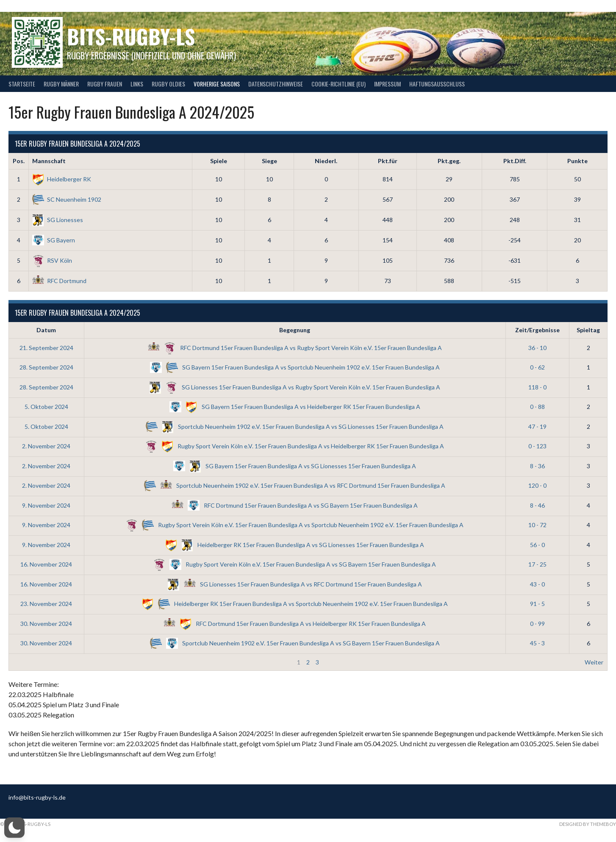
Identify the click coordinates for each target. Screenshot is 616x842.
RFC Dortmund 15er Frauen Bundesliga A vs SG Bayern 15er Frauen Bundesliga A (295, 505)
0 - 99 (537, 624)
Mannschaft (49, 161)
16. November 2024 (46, 564)
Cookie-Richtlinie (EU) (339, 84)
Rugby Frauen (105, 84)
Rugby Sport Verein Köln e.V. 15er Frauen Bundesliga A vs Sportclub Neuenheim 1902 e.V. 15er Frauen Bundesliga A (295, 525)
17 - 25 (537, 564)
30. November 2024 (46, 624)
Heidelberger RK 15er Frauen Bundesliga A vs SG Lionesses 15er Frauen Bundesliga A (295, 545)
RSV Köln (52, 260)
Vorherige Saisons (217, 84)
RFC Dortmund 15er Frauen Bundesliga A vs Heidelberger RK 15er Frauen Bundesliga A (295, 624)
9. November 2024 (46, 505)
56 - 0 (537, 545)
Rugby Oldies (168, 84)
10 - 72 (537, 525)
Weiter (594, 662)
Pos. (19, 161)
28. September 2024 (46, 367)
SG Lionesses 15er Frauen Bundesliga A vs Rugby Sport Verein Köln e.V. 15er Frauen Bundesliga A (295, 387)
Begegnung (295, 330)
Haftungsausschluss (437, 84)
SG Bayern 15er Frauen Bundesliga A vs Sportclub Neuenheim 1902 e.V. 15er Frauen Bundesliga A (295, 367)
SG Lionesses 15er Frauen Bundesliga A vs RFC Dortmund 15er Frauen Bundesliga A (295, 584)
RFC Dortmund (59, 281)
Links (137, 84)
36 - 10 (537, 348)
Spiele (219, 161)
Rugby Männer (61, 84)
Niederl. (326, 161)
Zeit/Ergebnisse (537, 330)
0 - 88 (537, 407)
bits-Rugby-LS (131, 36)
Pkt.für (388, 161)
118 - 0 (537, 387)
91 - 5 (537, 604)
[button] (14, 828)
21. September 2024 (46, 348)
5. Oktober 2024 (46, 407)
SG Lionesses (58, 220)
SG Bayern (54, 240)
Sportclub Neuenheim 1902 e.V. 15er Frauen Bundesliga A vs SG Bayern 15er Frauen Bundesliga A (295, 643)
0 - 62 (537, 367)
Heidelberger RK (62, 179)
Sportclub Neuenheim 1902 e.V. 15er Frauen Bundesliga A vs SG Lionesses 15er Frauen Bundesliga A (295, 427)
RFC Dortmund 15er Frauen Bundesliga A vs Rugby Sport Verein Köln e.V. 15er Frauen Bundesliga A (295, 348)
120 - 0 (537, 485)
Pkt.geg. (449, 161)
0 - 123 (537, 446)
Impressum (387, 84)
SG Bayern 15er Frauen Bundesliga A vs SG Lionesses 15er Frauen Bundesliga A (295, 466)
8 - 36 (537, 466)
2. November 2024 (46, 446)
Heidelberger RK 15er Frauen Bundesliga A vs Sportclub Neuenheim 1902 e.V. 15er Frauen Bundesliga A (295, 604)
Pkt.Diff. (515, 161)
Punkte (577, 161)
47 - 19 (537, 427)
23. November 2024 (46, 604)
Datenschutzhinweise (276, 84)
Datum (46, 330)
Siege (269, 161)
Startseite (22, 84)
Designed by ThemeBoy (588, 824)
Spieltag (588, 330)
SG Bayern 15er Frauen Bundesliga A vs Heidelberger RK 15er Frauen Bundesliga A (295, 407)
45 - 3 (537, 643)
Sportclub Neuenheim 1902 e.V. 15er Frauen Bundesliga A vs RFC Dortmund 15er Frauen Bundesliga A (295, 485)
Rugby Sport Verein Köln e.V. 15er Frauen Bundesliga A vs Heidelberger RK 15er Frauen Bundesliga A (295, 446)
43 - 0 (537, 584)
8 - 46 (537, 505)
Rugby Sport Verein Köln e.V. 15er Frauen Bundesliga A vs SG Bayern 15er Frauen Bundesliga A (295, 564)
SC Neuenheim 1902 (67, 199)
